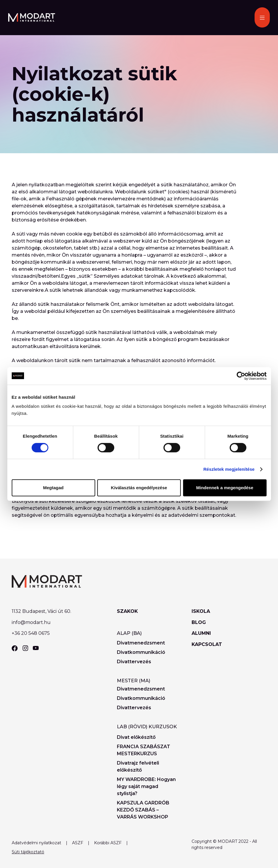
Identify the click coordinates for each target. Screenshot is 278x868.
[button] (262, 17)
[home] (32, 17)
